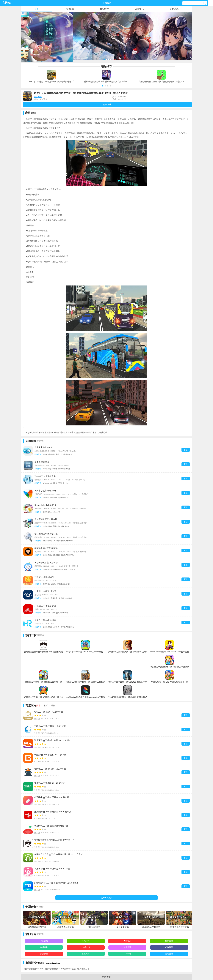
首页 (36, 9)
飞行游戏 (69, 9)
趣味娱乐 (139, 9)
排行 (53, 706)
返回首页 (106, 977)
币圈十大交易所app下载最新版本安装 (60, 969)
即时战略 (174, 9)
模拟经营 (104, 9)
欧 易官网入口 (83, 969)
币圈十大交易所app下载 (33, 969)
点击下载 (107, 105)
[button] (103, 86)
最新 (46, 706)
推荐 (38, 706)
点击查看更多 (106, 898)
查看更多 (40, 441)
